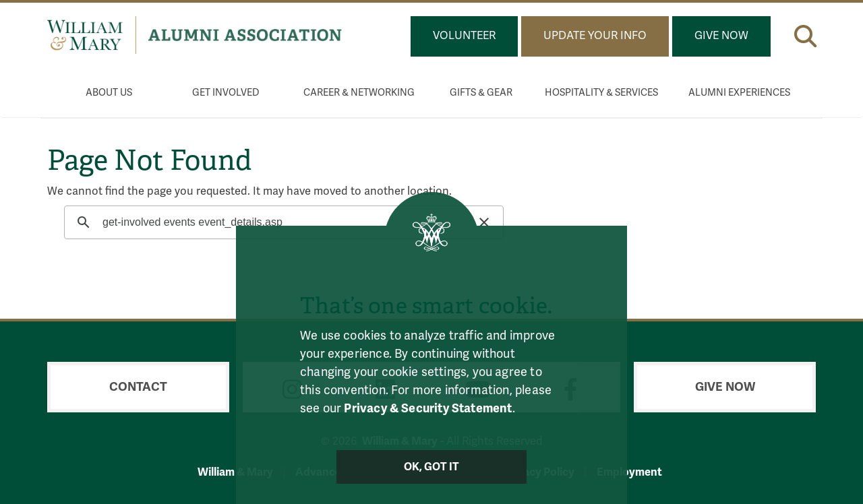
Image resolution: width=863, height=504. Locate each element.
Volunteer (464, 36)
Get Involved (226, 93)
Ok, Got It (432, 467)
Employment (629, 472)
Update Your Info (595, 36)
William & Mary (235, 472)
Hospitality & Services (601, 93)
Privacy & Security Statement (428, 408)
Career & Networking (359, 93)
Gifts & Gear (481, 93)
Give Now (721, 36)
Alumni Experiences (739, 93)
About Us (109, 93)
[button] (805, 34)
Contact (138, 387)
